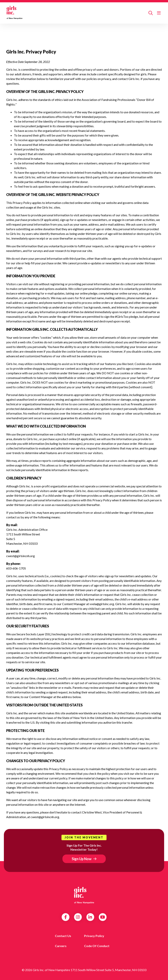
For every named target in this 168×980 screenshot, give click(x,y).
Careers (61, 946)
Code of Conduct (97, 946)
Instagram (78, 917)
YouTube (103, 917)
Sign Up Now (82, 859)
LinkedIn (90, 917)
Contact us (63, 936)
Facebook (66, 917)
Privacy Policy (94, 936)
